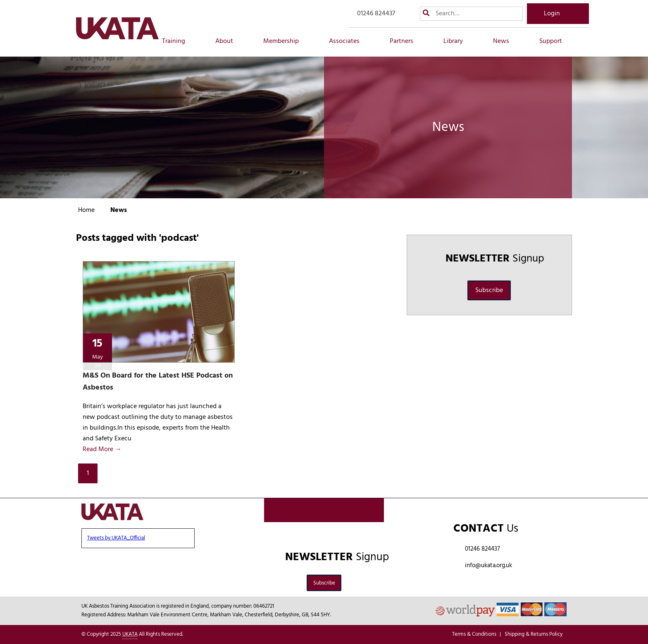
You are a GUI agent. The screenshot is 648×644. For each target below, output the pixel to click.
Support (555, 41)
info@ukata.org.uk (488, 566)
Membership (286, 41)
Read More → (102, 449)
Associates (349, 41)
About (229, 41)
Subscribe (489, 290)
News (506, 41)
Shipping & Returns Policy (534, 634)
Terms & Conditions (474, 634)
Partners (406, 41)
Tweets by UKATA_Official (116, 538)
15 (98, 352)
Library (458, 41)
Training (178, 41)
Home (86, 210)
